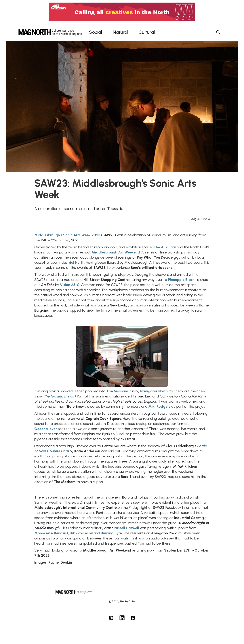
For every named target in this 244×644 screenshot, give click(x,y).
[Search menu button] (218, 32)
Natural (120, 32)
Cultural (147, 32)
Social (96, 32)
